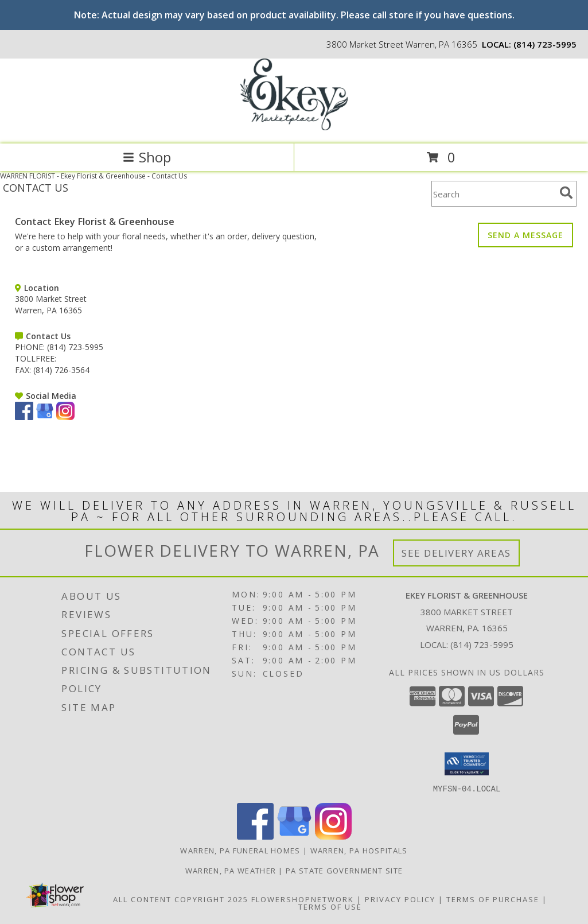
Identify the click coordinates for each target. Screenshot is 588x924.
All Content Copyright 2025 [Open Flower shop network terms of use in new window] (181, 899)
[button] (467, 764)
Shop (147, 157)
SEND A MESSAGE (525, 235)
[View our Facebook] (24, 417)
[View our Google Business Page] (45, 417)
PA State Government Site (344, 870)
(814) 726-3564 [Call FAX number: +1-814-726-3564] (61, 370)
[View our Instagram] (65, 417)
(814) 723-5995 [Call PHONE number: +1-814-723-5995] (75, 347)
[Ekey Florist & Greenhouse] (294, 127)
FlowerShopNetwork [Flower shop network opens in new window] (303, 899)
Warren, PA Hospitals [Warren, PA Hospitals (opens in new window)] (359, 850)
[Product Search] (493, 194)
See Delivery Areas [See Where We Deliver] (456, 553)
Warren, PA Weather (231, 870)
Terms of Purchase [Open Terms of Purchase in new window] (493, 899)
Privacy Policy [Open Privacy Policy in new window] (400, 899)
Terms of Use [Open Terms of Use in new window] (330, 906)
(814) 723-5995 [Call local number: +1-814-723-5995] (545, 44)
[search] (566, 193)
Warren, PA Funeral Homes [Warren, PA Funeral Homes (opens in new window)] (240, 850)
